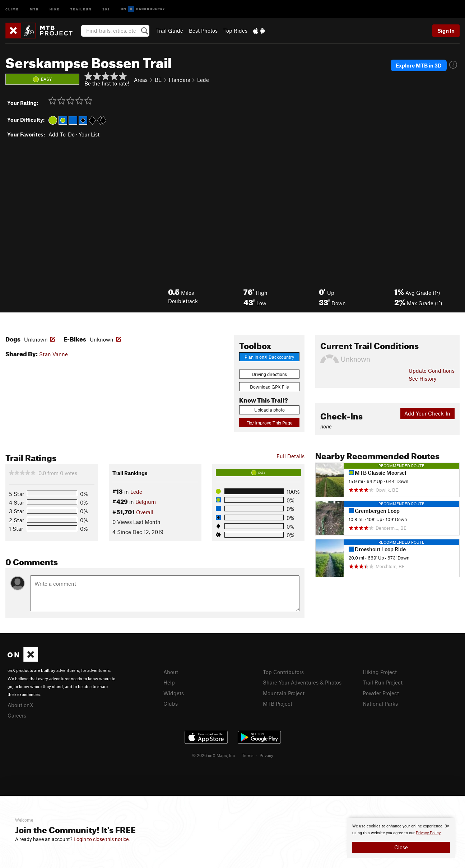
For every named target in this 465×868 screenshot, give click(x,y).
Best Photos (203, 31)
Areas (141, 80)
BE (158, 80)
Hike (55, 9)
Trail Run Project (383, 682)
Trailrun (81, 9)
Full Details (290, 456)
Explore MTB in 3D (419, 65)
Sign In (446, 31)
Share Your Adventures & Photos (302, 682)
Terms (248, 755)
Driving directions (269, 374)
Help (169, 682)
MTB (34, 9)
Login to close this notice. (102, 839)
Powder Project (381, 693)
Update (432, 371)
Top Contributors (283, 672)
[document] (401, 838)
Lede (203, 80)
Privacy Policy (428, 833)
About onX (20, 705)
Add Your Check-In (427, 413)
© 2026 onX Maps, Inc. (214, 755)
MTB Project (278, 704)
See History (422, 379)
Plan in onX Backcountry (269, 357)
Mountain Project (284, 693)
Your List (89, 134)
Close (401, 847)
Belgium (146, 502)
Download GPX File (269, 387)
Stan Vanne (54, 354)
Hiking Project (380, 672)
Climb (12, 9)
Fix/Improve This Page (269, 423)
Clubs (171, 704)
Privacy (266, 755)
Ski (106, 9)
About (171, 672)
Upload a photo (269, 410)
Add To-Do (62, 134)
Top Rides (235, 31)
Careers (17, 715)
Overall (145, 512)
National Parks (380, 704)
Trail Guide (170, 31)
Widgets (174, 693)
